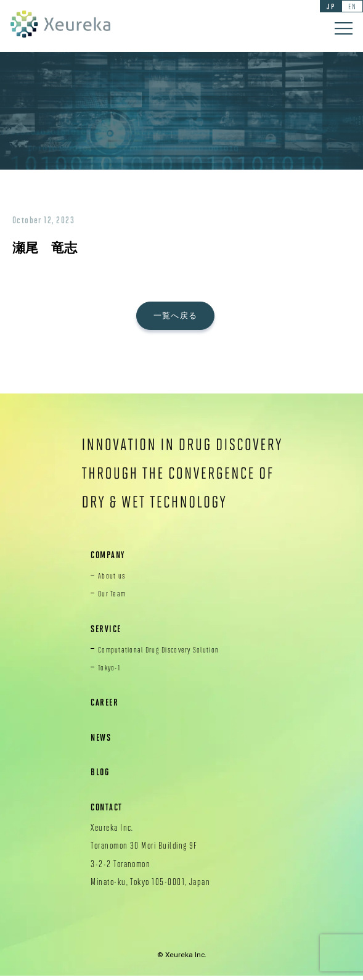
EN (350, 7)
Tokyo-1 (111, 671)
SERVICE (108, 632)
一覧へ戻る (181, 318)
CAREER (107, 706)
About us (113, 579)
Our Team (114, 597)
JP (326, 7)
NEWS (102, 741)
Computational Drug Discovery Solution (166, 653)
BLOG (101, 776)
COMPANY (110, 558)
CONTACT (109, 811)
